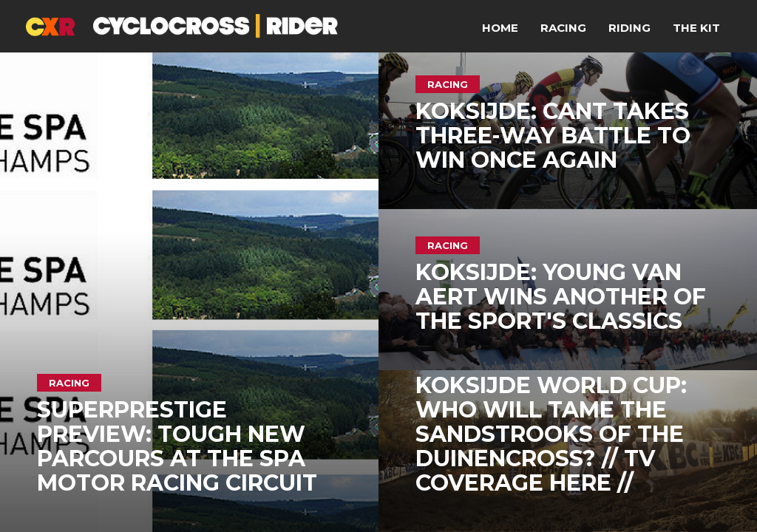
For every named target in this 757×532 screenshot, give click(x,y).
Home (500, 28)
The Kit (696, 28)
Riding (629, 28)
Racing (563, 28)
